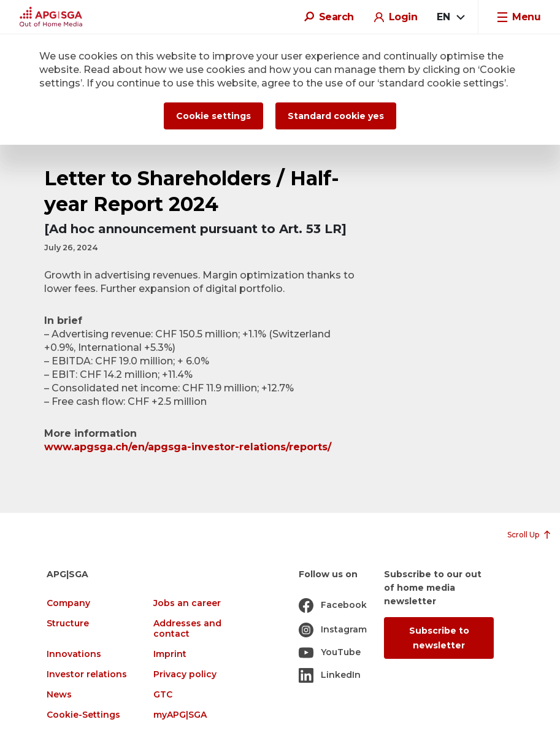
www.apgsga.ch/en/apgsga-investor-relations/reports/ (188, 447)
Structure (68, 624)
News (59, 695)
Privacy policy (185, 674)
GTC (163, 695)
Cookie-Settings (83, 715)
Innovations (74, 654)
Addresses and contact (187, 629)
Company (68, 603)
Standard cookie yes (336, 116)
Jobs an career (187, 603)
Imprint (170, 654)
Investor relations (87, 674)
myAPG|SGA (180, 715)
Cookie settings (213, 116)
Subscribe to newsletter (439, 638)
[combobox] (450, 17)
